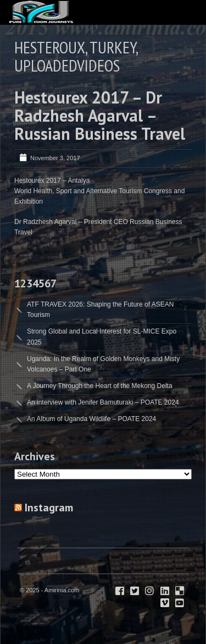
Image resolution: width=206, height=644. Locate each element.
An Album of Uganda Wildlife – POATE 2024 (91, 419)
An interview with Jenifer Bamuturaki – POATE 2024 (103, 402)
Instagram (49, 507)
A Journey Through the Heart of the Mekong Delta (100, 386)
